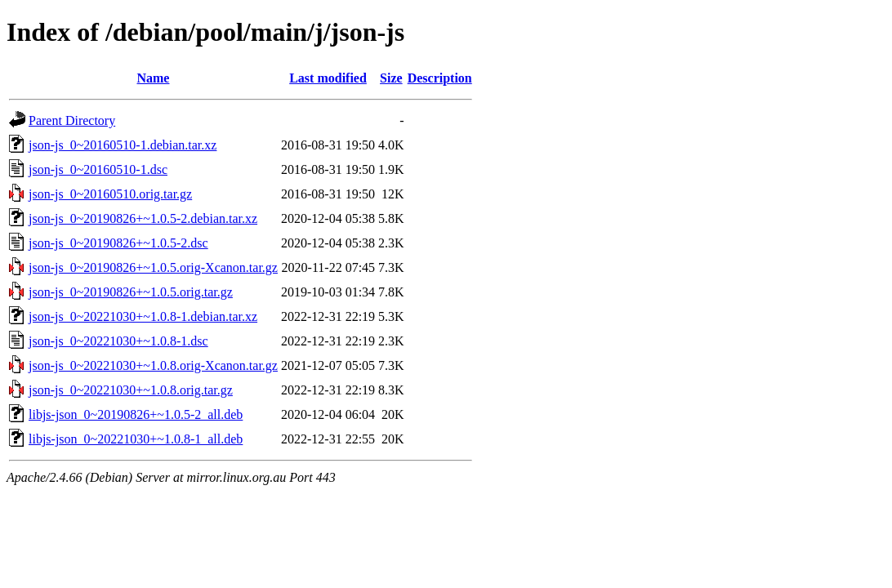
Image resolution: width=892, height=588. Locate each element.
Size (391, 78)
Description (440, 78)
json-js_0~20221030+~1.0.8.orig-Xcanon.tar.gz (153, 365)
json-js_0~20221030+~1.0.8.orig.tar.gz (131, 390)
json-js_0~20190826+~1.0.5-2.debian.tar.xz (143, 218)
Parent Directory (72, 120)
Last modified (328, 78)
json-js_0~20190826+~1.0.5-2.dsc (118, 243)
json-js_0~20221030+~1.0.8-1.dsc (118, 341)
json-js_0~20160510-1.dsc (98, 169)
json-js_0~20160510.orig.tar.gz (110, 194)
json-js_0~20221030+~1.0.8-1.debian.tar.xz (143, 316)
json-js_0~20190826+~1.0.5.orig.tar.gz (131, 292)
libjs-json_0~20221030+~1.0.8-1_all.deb (136, 439)
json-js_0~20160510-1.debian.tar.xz (123, 145)
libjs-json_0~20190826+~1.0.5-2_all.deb (136, 414)
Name (153, 78)
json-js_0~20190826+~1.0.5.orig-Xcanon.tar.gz (153, 267)
